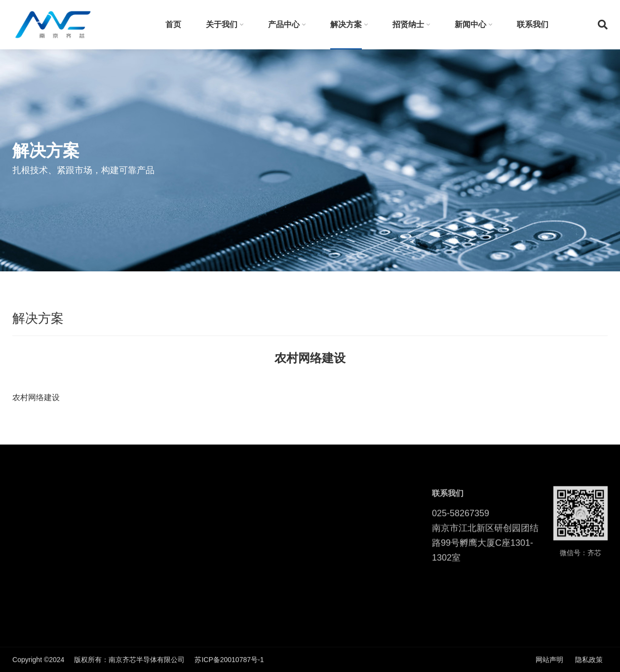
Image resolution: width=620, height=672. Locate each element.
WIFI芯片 (92, 535)
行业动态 (335, 535)
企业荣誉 (26, 580)
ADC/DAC (93, 550)
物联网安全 (177, 609)
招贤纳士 (408, 24)
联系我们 (533, 24)
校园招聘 (270, 521)
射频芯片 (91, 521)
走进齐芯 (26, 565)
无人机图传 (177, 550)
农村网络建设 (181, 565)
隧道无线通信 (181, 580)
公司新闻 (335, 521)
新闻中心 (470, 24)
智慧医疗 (174, 535)
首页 (173, 24)
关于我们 (222, 24)
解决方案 (346, 24)
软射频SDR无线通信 (192, 521)
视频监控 (174, 595)
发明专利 (26, 521)
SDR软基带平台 (102, 565)
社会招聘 (270, 535)
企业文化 (26, 550)
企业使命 (26, 535)
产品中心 (284, 24)
